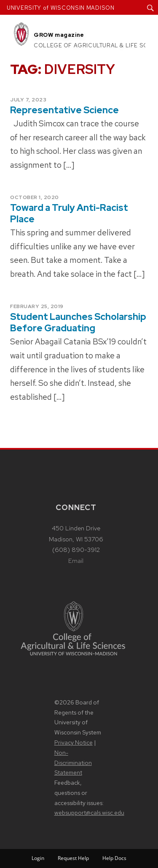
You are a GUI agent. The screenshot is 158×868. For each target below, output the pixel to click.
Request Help (73, 858)
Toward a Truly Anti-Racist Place (69, 213)
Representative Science (64, 110)
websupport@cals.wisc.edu (89, 813)
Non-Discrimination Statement (73, 763)
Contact (83, 51)
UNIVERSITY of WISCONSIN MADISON (61, 8)
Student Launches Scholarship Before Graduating (78, 322)
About (80, 29)
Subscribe (119, 40)
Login (38, 858)
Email (76, 561)
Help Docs (114, 858)
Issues (79, 40)
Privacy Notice (74, 742)
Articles (117, 29)
